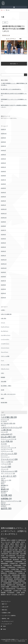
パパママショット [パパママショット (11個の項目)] (7, 451)
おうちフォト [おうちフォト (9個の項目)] (5, 420)
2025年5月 (3, 150)
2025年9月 (3, 138)
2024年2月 (3, 201)
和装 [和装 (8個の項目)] (3, 484)
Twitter (3, 626)
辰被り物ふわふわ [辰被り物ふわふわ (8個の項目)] (6, 504)
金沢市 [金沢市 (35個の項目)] (6, 508)
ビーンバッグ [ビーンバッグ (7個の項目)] (4, 456)
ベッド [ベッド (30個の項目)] (6, 467)
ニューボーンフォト (6, 335)
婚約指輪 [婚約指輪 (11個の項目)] (5, 485)
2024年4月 (3, 192)
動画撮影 (3, 377)
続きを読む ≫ (14, 64)
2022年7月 (3, 281)
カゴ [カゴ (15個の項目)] (4, 444)
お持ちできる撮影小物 (6, 314)
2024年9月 (3, 171)
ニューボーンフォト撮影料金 (9, 616)
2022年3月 (3, 298)
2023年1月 (3, 256)
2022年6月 (3, 285)
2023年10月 (4, 218)
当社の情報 (4, 381)
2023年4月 (3, 243)
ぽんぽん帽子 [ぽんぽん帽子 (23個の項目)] (8, 437)
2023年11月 (4, 214)
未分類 (2, 390)
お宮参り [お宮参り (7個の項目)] (3, 425)
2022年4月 (3, 293)
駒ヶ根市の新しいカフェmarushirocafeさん (11, 89)
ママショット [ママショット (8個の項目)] (5, 469)
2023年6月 (3, 235)
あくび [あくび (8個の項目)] (3, 415)
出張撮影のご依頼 (6, 613)
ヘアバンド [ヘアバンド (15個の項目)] (6, 464)
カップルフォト (5, 331)
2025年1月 (3, 167)
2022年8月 (3, 277)
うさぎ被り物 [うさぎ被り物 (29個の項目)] (9, 417)
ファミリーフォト (5, 348)
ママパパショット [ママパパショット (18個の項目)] (9, 471)
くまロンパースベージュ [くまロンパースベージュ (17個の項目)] (11, 427)
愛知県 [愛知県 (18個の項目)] (5, 489)
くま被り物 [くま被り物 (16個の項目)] (6, 430)
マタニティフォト (5, 369)
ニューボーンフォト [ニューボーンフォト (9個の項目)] (6, 449)
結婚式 (2, 398)
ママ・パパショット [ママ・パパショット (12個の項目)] (8, 473)
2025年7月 (3, 146)
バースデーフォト (5, 344)
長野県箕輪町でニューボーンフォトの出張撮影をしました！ (14, 100)
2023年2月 (3, 251)
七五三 (2, 373)
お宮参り (3, 310)
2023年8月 (3, 226)
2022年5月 (3, 289)
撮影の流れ (5, 610)
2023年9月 (3, 222)
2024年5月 (3, 188)
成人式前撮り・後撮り (6, 386)
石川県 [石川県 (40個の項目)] (6, 495)
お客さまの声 (5, 607)
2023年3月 (3, 247)
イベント (3, 323)
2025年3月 (3, 159)
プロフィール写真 (5, 356)
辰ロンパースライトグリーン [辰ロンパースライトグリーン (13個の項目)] (11, 501)
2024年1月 (3, 205)
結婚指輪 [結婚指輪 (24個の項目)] (6, 498)
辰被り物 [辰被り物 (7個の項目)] (3, 503)
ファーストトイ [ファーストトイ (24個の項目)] (9, 459)
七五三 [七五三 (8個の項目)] (3, 478)
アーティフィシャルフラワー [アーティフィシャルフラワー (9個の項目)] (9, 439)
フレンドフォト (5, 352)
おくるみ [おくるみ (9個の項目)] (4, 421)
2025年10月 (4, 134)
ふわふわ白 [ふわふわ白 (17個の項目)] (7, 434)
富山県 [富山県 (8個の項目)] (3, 487)
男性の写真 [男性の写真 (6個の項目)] (4, 493)
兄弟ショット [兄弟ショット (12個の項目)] (6, 480)
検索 (26, 75)
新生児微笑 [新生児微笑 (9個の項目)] (4, 491)
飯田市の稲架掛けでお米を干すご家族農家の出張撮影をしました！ (14, 106)
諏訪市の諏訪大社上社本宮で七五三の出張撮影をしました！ (14, 94)
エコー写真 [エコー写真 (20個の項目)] (7, 441)
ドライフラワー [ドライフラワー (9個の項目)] (5, 446)
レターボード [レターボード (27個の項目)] (9, 476)
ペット (2, 360)
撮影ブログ (5, 604)
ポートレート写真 (5, 365)
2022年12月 (4, 260)
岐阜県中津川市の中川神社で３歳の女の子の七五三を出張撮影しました (14, 29)
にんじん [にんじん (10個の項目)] (4, 432)
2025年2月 (3, 163)
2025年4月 (3, 155)
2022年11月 (4, 264)
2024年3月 (3, 197)
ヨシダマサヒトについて (8, 621)
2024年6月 (3, 184)
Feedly (3, 629)
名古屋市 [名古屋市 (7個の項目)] (3, 482)
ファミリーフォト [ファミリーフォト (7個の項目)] (5, 457)
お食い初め (4, 318)
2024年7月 (3, 180)
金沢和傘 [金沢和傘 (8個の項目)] (4, 506)
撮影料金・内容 (6, 618)
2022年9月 (3, 272)
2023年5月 (3, 239)
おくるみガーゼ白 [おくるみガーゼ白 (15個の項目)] (8, 423)
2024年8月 (3, 176)
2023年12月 (4, 209)
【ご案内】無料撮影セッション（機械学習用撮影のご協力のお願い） (14, 84)
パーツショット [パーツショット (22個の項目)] (9, 453)
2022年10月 (4, 268)
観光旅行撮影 (4, 402)
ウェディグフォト (5, 327)
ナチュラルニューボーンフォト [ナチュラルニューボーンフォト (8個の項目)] (8, 448)
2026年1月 (3, 129)
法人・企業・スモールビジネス (8, 394)
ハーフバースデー (5, 339)
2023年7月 (3, 230)
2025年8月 (3, 142)
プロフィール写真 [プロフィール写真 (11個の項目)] (7, 462)
